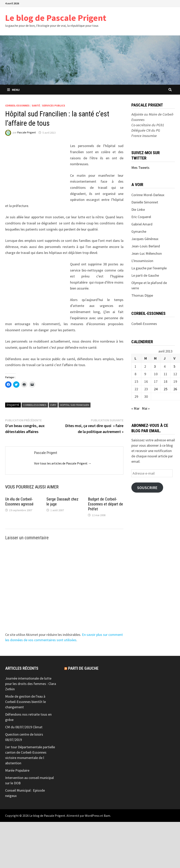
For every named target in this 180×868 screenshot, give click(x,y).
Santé (36, 105)
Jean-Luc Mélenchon (147, 253)
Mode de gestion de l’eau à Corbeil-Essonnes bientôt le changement (26, 702)
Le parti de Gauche (145, 275)
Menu (13, 90)
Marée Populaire (17, 770)
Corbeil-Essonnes (17, 105)
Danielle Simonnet (145, 202)
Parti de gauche (83, 668)
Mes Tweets (140, 168)
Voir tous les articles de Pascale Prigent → (63, 463)
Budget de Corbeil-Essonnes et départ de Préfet (105, 504)
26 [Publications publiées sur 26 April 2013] (175, 389)
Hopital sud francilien (75, 405)
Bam (107, 816)
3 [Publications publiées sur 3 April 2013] (155, 366)
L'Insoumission (142, 261)
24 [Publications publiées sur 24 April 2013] (156, 389)
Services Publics (54, 105)
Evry (53, 405)
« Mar (135, 408)
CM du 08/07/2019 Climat (24, 727)
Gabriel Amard (142, 224)
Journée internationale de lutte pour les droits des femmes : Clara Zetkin (31, 684)
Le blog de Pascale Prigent (56, 18)
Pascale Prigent (26, 133)
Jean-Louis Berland (146, 246)
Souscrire (147, 488)
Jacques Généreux (145, 239)
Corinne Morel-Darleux (148, 195)
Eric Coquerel (141, 217)
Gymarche (139, 231)
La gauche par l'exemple (149, 268)
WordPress (92, 816)
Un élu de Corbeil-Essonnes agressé (19, 502)
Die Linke (138, 209)
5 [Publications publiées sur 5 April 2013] (174, 366)
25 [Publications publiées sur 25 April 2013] (166, 389)
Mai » (146, 408)
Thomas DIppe (142, 295)
